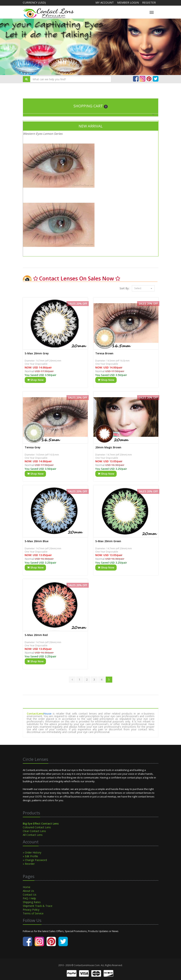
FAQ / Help (29, 898)
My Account (105, 2)
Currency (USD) (34, 2)
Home (27, 887)
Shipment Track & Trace (38, 906)
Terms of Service (33, 913)
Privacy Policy (31, 910)
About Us (28, 891)
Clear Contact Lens (34, 831)
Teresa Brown (104, 353)
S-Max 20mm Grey (37, 353)
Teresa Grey (33, 447)
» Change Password (35, 860)
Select (143, 288)
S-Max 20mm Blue (37, 541)
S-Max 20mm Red (36, 635)
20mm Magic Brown (108, 447)
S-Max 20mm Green (108, 541)
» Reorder (29, 864)
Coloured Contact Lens (37, 827)
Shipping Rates (32, 902)
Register (149, 2)
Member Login (128, 2)
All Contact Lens (33, 835)
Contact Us (30, 895)
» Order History (32, 852)
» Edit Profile (30, 856)
